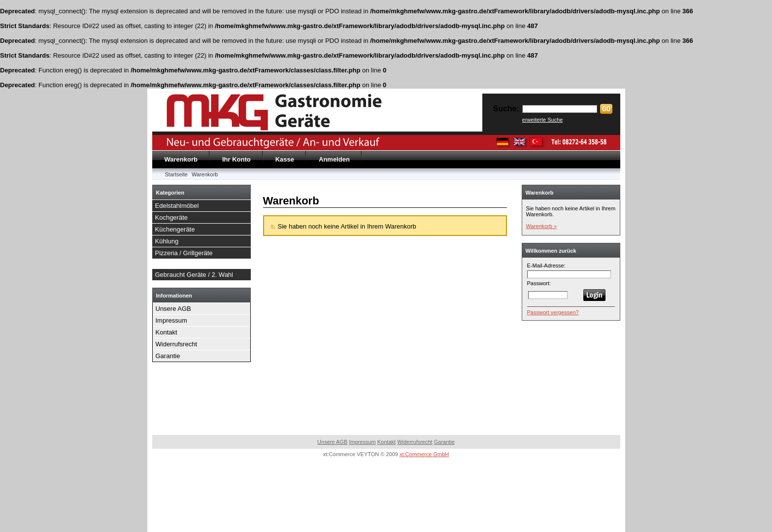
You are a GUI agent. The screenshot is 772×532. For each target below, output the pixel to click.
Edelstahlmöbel (177, 206)
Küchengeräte (175, 229)
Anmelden (334, 159)
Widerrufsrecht (177, 344)
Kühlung (167, 241)
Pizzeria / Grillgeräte (184, 253)
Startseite (176, 174)
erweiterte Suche (543, 120)
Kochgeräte (172, 217)
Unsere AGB (173, 309)
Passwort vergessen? (553, 312)
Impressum (171, 320)
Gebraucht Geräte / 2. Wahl (194, 275)
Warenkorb (181, 159)
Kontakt (167, 332)
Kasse (285, 159)
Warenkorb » (542, 226)
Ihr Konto (236, 159)
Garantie (168, 356)
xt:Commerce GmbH (424, 454)
